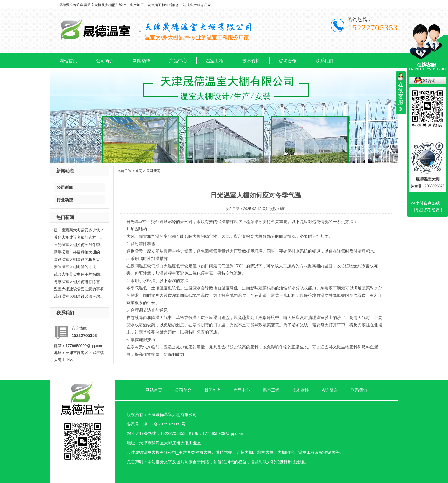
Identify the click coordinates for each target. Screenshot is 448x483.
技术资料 (251, 61)
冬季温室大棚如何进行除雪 (77, 282)
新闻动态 (141, 61)
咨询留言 (330, 390)
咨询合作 (288, 61)
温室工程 (215, 61)
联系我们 (324, 61)
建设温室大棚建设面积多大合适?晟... (79, 259)
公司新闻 (65, 187)
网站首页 (68, 61)
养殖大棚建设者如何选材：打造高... (79, 237)
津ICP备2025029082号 (164, 424)
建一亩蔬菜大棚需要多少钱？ (79, 230)
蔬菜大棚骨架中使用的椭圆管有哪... (79, 274)
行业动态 (65, 200)
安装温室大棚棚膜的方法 (75, 267)
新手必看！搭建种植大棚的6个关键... (79, 252)
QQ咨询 (428, 81)
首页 (139, 171)
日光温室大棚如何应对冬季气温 (79, 245)
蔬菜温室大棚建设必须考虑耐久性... (79, 296)
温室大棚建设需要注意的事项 (79, 289)
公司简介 (105, 61)
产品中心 (178, 61)
